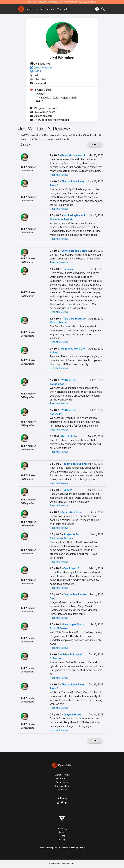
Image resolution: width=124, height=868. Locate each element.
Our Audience (62, 782)
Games (38, 9)
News (29, 9)
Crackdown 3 (71, 568)
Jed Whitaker (28, 167)
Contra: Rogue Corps (74, 251)
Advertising (62, 828)
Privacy (62, 840)
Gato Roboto (69, 436)
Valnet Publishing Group (73, 848)
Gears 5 (68, 269)
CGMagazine (27, 171)
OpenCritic (45, 848)
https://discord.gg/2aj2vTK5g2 (79, 2)
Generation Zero (71, 512)
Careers (62, 832)
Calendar (51, 9)
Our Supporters (62, 786)
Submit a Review (62, 775)
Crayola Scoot (72, 714)
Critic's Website (43, 68)
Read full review (59, 175)
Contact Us (62, 790)
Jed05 (37, 71)
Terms (62, 836)
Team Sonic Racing (75, 464)
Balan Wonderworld (73, 155)
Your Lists (64, 9)
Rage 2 (68, 490)
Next (95, 145)
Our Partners (62, 779)
